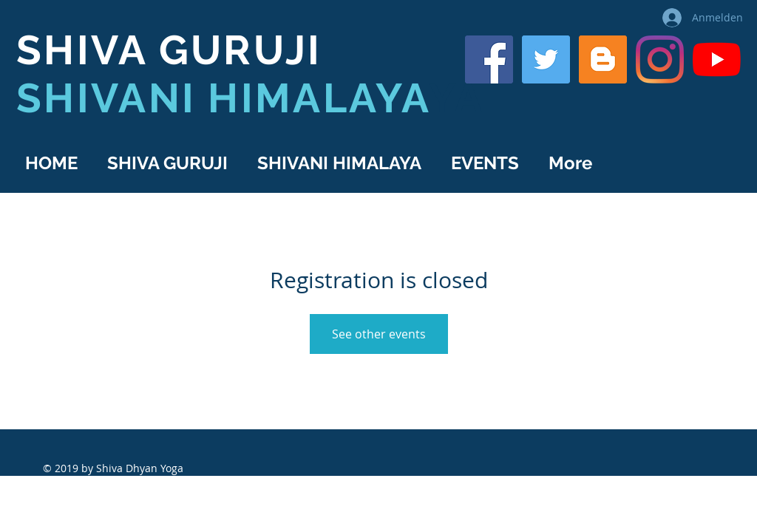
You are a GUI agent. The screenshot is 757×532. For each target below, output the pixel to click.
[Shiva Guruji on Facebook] (489, 59)
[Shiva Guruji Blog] (603, 59)
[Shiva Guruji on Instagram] (660, 59)
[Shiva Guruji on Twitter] (546, 59)
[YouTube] (717, 59)
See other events (379, 334)
